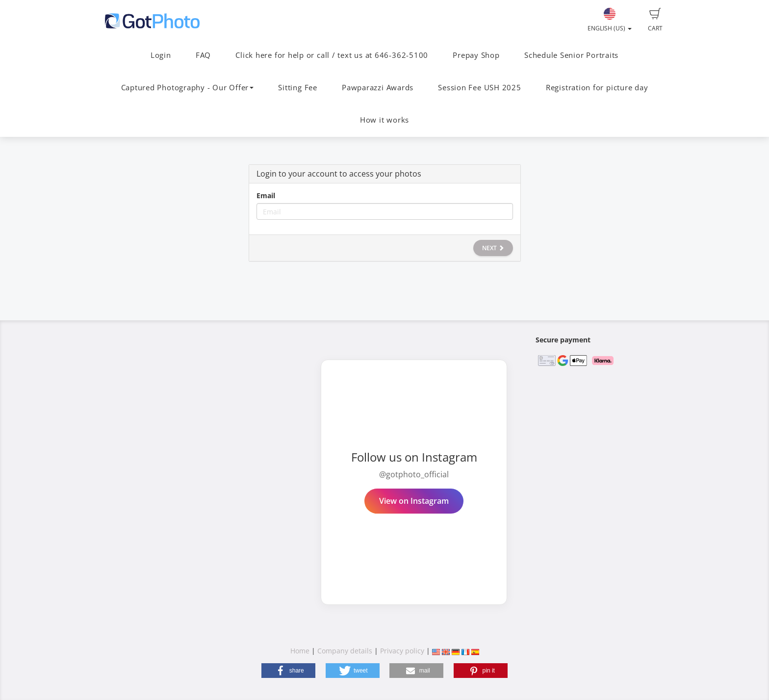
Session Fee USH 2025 (479, 88)
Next (493, 248)
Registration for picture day (597, 88)
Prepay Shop (476, 55)
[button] (288, 671)
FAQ (203, 55)
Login (161, 55)
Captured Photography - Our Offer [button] (188, 88)
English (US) (610, 20)
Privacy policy (402, 651)
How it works (384, 120)
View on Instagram (414, 501)
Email (266, 195)
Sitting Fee (297, 88)
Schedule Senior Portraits (571, 55)
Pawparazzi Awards (378, 88)
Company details (345, 651)
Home (300, 651)
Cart (655, 20)
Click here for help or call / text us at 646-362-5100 (332, 55)
